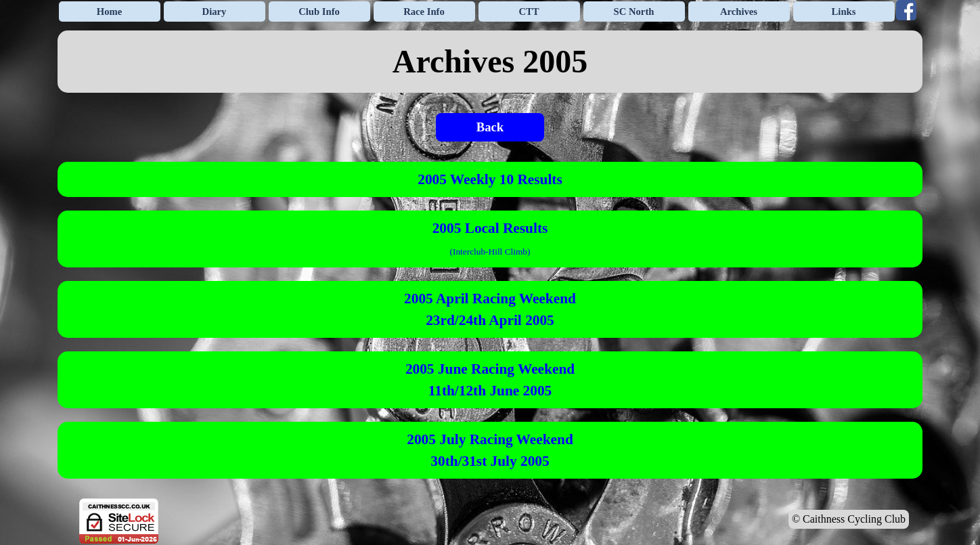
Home (109, 12)
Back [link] (490, 127)
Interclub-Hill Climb (490, 252)
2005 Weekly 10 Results (490, 179)
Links (844, 12)
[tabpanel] (490, 62)
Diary (215, 12)
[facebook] (906, 10)
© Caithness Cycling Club (849, 519)
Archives (739, 12)
